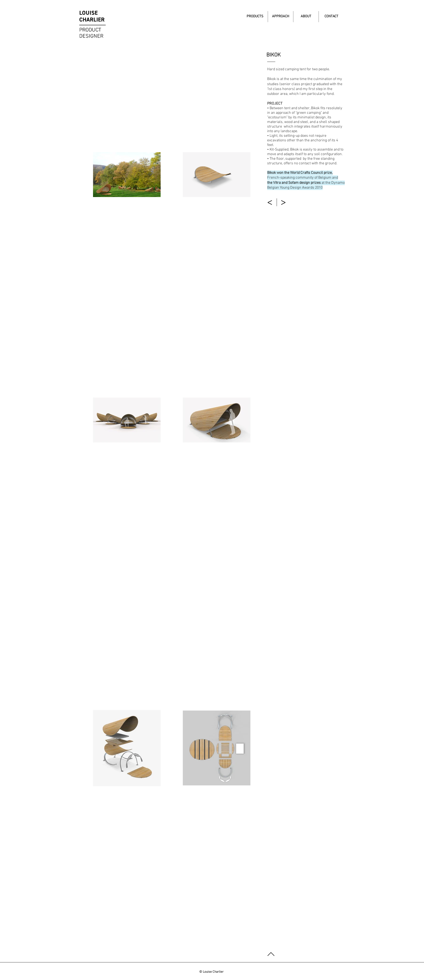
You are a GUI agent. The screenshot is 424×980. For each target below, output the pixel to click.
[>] (284, 203)
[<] (270, 203)
